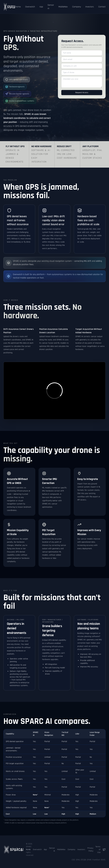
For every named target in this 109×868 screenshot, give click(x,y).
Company (77, 7)
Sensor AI (51, 7)
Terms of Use (98, 850)
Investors (90, 7)
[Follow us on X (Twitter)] (104, 850)
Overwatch (30, 7)
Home (18, 7)
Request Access (82, 93)
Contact (102, 7)
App (41, 7)
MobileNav (63, 7)
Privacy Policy (90, 850)
